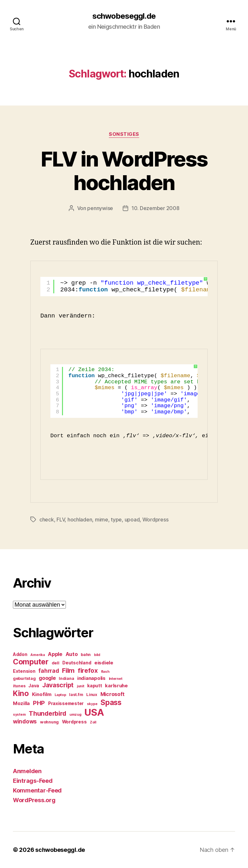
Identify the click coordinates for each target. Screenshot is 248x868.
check (47, 520)
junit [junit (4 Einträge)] (81, 686)
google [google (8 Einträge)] (47, 678)
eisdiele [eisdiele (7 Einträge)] (104, 663)
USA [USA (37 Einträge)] (94, 712)
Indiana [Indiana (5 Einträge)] (66, 678)
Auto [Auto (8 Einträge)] (72, 654)
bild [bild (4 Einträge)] (97, 655)
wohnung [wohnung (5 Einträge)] (49, 722)
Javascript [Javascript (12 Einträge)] (58, 685)
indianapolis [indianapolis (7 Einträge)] (91, 678)
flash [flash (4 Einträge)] (105, 672)
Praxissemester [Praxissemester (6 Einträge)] (66, 703)
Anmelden (27, 771)
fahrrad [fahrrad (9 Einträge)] (49, 671)
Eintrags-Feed (33, 781)
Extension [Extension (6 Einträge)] (24, 671)
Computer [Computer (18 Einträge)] (31, 662)
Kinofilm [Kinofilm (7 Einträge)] (42, 694)
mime (102, 520)
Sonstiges (124, 134)
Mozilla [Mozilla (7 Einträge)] (21, 703)
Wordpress (155, 520)
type (116, 520)
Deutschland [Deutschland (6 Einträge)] (77, 663)
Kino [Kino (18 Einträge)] (21, 693)
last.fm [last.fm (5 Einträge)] (76, 695)
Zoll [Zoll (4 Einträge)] (93, 722)
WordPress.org (34, 800)
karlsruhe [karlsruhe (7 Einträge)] (116, 686)
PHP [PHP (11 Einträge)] (39, 703)
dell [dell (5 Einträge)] (56, 663)
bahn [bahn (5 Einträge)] (86, 655)
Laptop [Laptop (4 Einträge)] (60, 695)
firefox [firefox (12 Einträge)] (88, 671)
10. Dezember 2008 (155, 208)
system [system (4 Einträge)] (19, 715)
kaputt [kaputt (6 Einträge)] (94, 686)
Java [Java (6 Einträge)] (34, 686)
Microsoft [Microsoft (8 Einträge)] (113, 694)
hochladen (80, 520)
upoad (132, 520)
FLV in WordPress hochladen (124, 171)
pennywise (100, 208)
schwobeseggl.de (124, 16)
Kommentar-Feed (37, 790)
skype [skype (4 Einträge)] (92, 704)
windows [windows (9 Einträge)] (25, 722)
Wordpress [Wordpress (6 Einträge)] (74, 722)
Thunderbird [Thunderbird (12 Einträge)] (47, 713)
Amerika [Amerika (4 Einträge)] (37, 655)
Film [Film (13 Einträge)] (68, 670)
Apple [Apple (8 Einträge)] (55, 654)
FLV (61, 520)
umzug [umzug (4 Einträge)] (75, 715)
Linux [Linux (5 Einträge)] (92, 695)
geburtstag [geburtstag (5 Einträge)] (24, 678)
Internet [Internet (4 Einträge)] (116, 679)
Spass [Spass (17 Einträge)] (111, 702)
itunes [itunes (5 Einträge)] (19, 686)
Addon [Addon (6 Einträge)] (20, 654)
